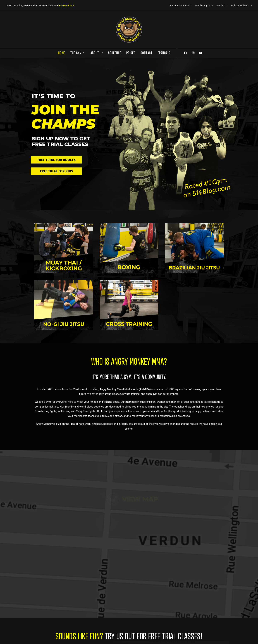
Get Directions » (66, 6)
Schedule (115, 53)
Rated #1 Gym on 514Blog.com (207, 188)
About (97, 53)
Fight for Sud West (241, 6)
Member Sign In (204, 6)
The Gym (78, 53)
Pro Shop (222, 6)
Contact (146, 53)
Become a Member (181, 6)
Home (62, 53)
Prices (131, 53)
